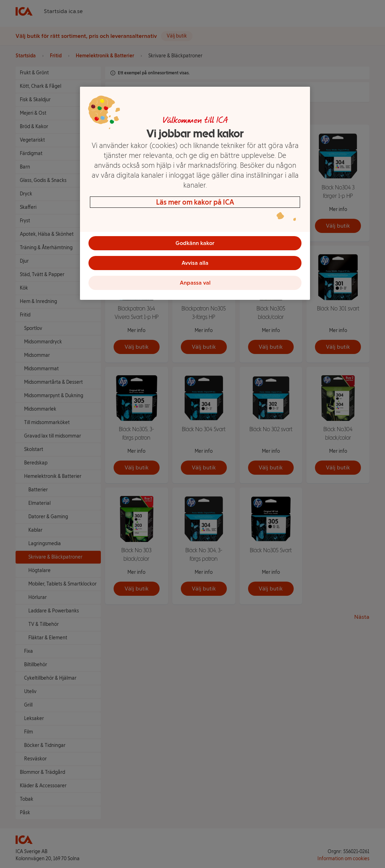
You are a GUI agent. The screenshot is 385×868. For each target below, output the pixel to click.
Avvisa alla (195, 263)
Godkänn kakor (195, 243)
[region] (195, 193)
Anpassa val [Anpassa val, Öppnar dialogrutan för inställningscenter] (195, 283)
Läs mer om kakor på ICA (195, 202)
